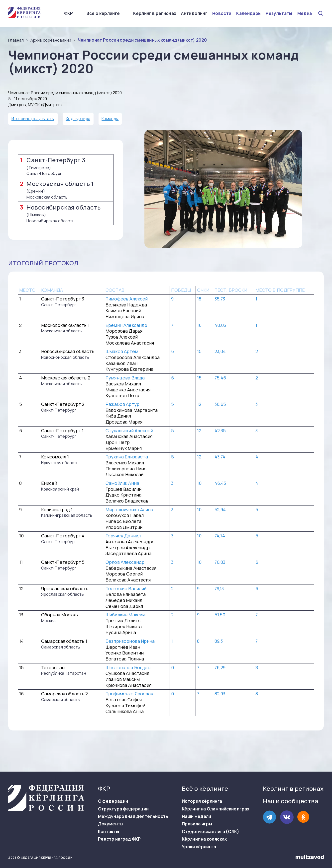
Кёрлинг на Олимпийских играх (216, 809)
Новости (222, 13)
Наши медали (197, 816)
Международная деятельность (133, 816)
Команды (110, 119)
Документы (111, 824)
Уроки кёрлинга (199, 847)
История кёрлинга (202, 801)
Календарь (248, 13)
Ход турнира (78, 119)
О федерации (113, 801)
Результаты (279, 13)
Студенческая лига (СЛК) (211, 832)
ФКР (69, 13)
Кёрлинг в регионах (155, 13)
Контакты (109, 832)
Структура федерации (123, 809)
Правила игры (197, 824)
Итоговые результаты (33, 119)
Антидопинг (194, 13)
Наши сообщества (291, 801)
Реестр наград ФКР (119, 839)
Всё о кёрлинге (103, 13)
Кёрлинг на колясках (204, 839)
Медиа (305, 13)
